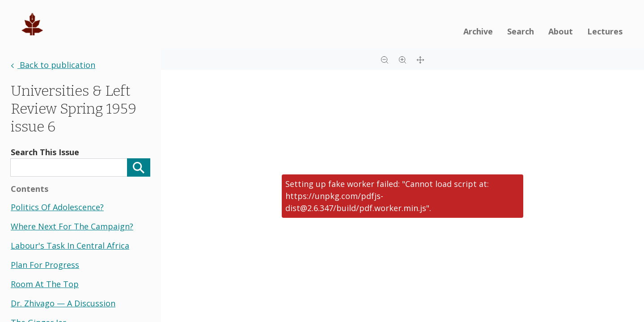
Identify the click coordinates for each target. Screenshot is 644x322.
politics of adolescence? (57, 207)
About (561, 31)
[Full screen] (420, 59)
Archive (478, 31)
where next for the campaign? (72, 226)
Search (521, 31)
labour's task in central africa (70, 246)
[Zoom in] (402, 59)
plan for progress (45, 265)
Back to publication (53, 65)
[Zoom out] (385, 59)
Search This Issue (45, 152)
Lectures (605, 31)
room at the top (45, 284)
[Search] (139, 167)
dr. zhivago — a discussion (63, 303)
